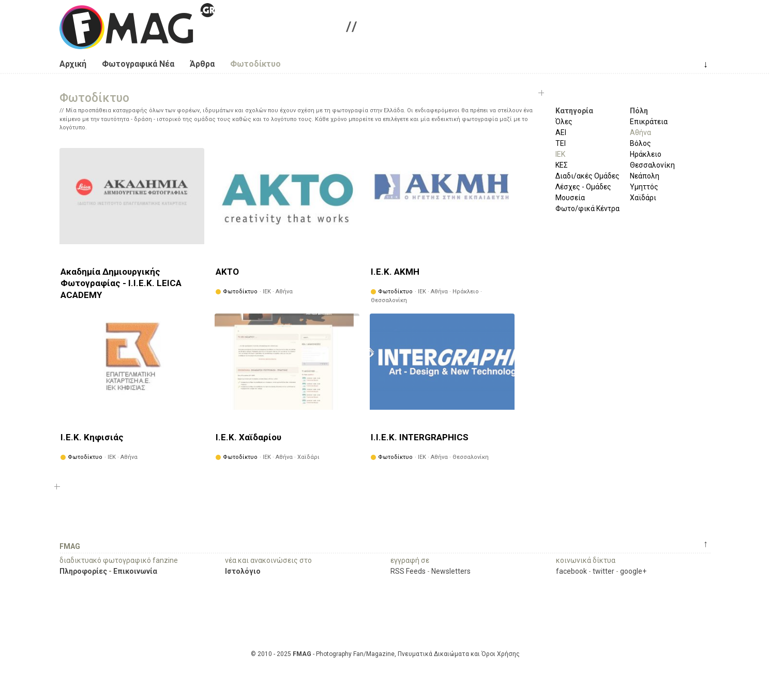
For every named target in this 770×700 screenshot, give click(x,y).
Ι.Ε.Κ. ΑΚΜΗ (395, 272)
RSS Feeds (408, 571)
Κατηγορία (574, 111)
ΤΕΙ (561, 143)
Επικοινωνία (135, 571)
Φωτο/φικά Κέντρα (587, 208)
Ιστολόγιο (243, 571)
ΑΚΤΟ (227, 272)
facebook (571, 571)
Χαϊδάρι (643, 198)
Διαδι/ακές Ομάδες (587, 176)
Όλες (564, 122)
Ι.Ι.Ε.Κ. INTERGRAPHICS (420, 437)
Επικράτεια (649, 122)
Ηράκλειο (646, 154)
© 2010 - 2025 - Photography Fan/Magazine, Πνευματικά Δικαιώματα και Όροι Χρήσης (385, 654)
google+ (633, 571)
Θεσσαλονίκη (652, 165)
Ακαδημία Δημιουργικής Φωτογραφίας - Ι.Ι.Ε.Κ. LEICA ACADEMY (121, 283)
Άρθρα (202, 64)
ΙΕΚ (560, 154)
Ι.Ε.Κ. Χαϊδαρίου (248, 437)
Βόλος (640, 143)
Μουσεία (570, 198)
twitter (603, 571)
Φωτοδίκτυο (255, 64)
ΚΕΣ (562, 165)
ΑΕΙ (561, 132)
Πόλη (639, 111)
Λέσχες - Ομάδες (583, 187)
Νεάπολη (645, 176)
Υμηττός (644, 187)
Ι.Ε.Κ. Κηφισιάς (92, 437)
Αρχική (73, 64)
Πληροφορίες (83, 571)
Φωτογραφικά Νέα (138, 64)
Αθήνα (640, 132)
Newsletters (451, 571)
